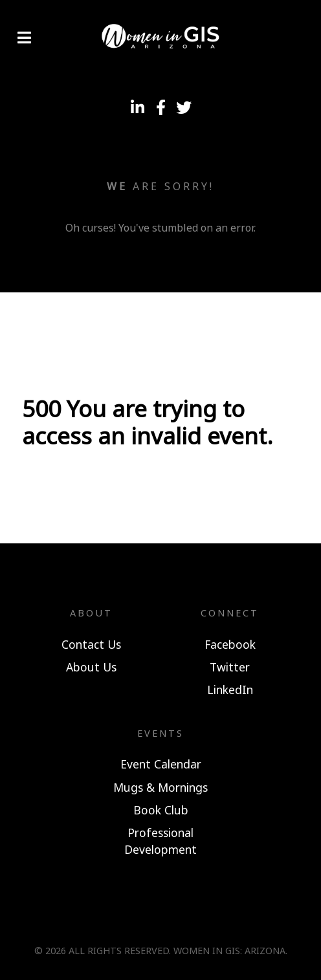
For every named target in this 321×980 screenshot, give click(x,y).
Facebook (230, 644)
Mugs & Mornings (160, 787)
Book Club (161, 810)
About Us (91, 667)
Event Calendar (161, 764)
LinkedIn (230, 690)
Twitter (230, 667)
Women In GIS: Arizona (229, 951)
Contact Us (91, 644)
